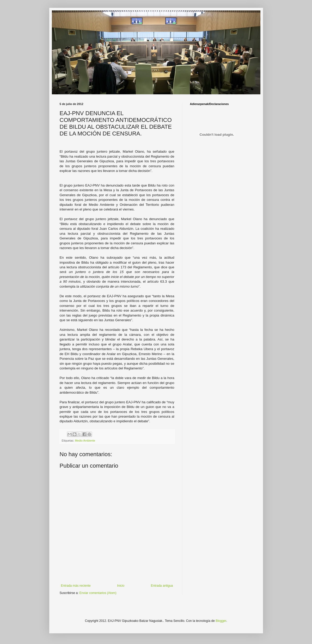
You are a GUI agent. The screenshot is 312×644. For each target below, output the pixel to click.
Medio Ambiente (85, 441)
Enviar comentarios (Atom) (98, 593)
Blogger (221, 621)
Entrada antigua (162, 586)
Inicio (121, 586)
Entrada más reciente (76, 586)
